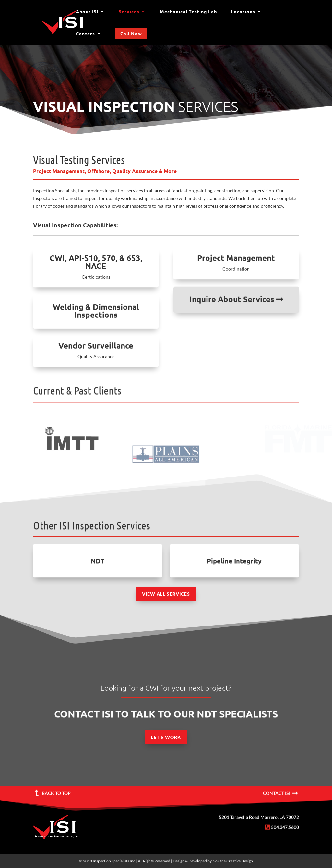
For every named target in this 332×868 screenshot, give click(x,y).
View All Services (166, 594)
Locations (243, 12)
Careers (85, 34)
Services (129, 12)
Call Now (131, 33)
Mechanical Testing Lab (188, 12)
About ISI (87, 12)
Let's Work (166, 737)
